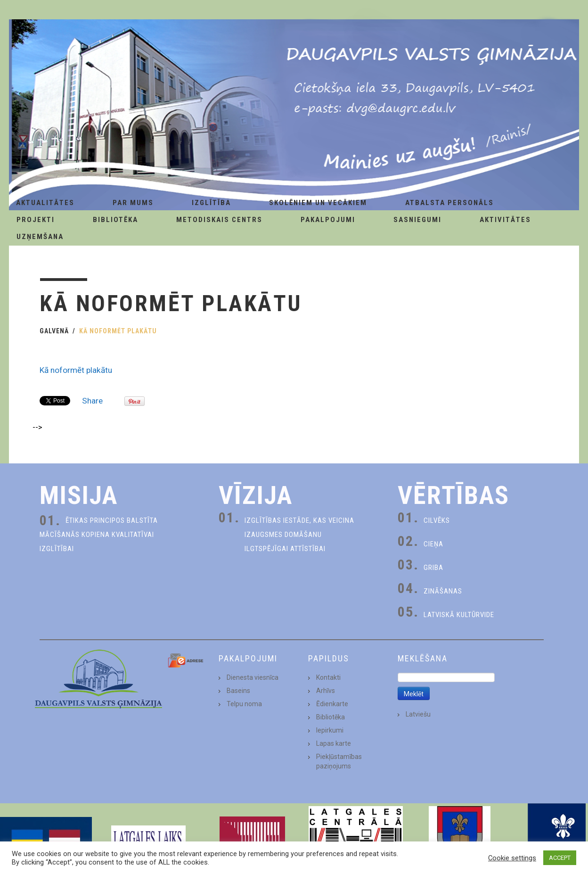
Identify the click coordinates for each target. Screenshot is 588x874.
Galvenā (54, 331)
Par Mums (133, 203)
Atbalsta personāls (449, 203)
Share (92, 401)
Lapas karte (334, 743)
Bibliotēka (115, 220)
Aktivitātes (505, 220)
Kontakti (328, 677)
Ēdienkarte (332, 704)
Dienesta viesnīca (253, 677)
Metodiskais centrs (219, 220)
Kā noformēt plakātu (76, 370)
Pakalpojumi (328, 220)
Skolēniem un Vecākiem (318, 203)
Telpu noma (244, 704)
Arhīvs (326, 691)
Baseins (238, 691)
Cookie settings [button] (512, 858)
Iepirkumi (330, 730)
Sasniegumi (417, 220)
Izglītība (211, 203)
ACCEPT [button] (560, 858)
